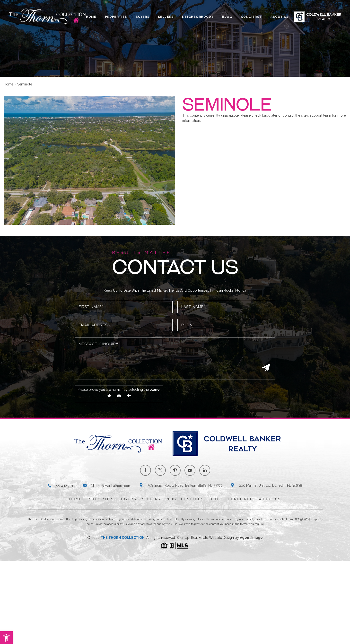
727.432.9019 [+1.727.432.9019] (65, 486)
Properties (116, 17)
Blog (227, 17)
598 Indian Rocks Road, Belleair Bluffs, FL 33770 (185, 485)
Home (91, 17)
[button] (6, 638)
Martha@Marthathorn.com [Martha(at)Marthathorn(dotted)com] (111, 486)
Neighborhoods (198, 17)
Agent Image (251, 538)
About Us (280, 17)
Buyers (143, 17)
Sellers (166, 17)
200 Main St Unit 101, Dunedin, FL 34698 (271, 485)
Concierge (251, 17)
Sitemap (183, 538)
